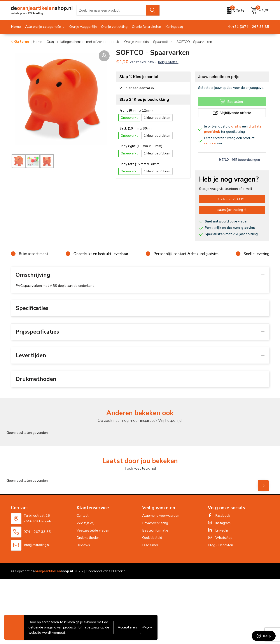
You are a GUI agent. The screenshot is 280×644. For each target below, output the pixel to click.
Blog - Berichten (220, 545)
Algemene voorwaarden (161, 516)
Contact (83, 516)
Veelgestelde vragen (93, 530)
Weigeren (147, 627)
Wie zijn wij (85, 523)
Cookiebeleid (152, 538)
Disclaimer (150, 545)
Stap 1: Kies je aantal (139, 77)
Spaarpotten (163, 42)
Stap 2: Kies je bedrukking (144, 99)
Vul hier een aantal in (137, 88)
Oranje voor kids (136, 42)
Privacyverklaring (155, 523)
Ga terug (22, 42)
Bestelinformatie (155, 530)
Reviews (83, 545)
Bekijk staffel (168, 62)
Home (38, 42)
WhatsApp (220, 538)
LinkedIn (218, 530)
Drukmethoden (88, 538)
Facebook (219, 516)
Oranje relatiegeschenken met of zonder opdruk (83, 42)
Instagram (219, 523)
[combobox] (111, 10)
